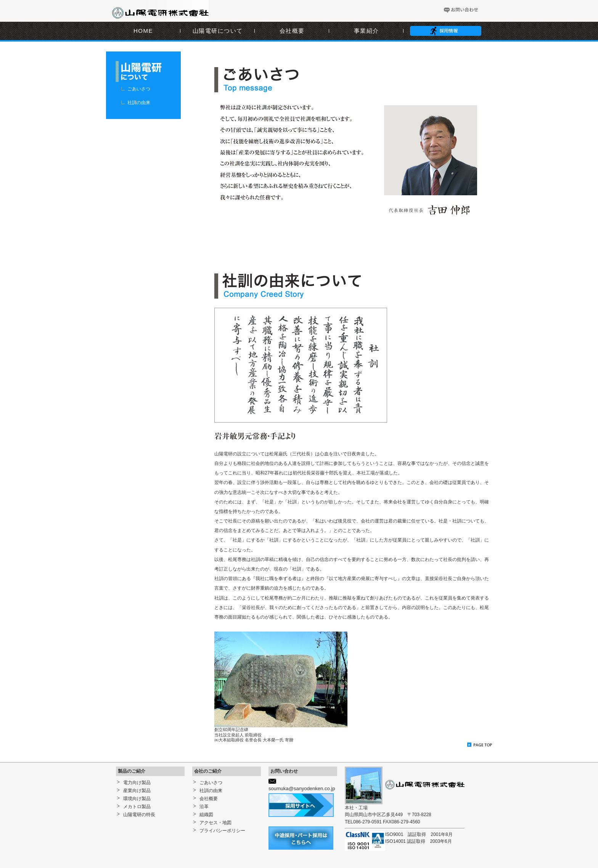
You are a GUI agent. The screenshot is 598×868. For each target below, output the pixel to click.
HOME (143, 31)
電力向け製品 (137, 783)
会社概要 (292, 31)
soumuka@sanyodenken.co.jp (302, 788)
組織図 (206, 815)
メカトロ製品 (137, 807)
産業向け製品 (137, 791)
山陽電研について (218, 31)
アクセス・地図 (215, 823)
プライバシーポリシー (222, 831)
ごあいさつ (139, 89)
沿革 (204, 807)
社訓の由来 (139, 103)
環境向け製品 (137, 799)
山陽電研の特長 (139, 815)
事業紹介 (367, 31)
